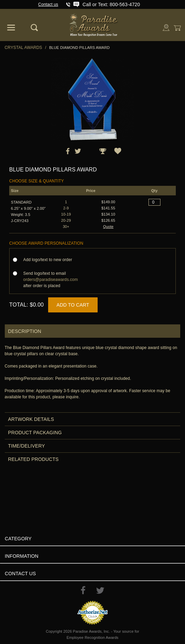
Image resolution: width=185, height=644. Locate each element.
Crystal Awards (24, 48)
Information (22, 556)
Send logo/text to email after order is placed (51, 280)
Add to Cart (73, 305)
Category (18, 539)
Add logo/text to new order (50, 260)
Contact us (48, 4)
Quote (108, 227)
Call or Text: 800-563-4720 (111, 4)
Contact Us (20, 574)
